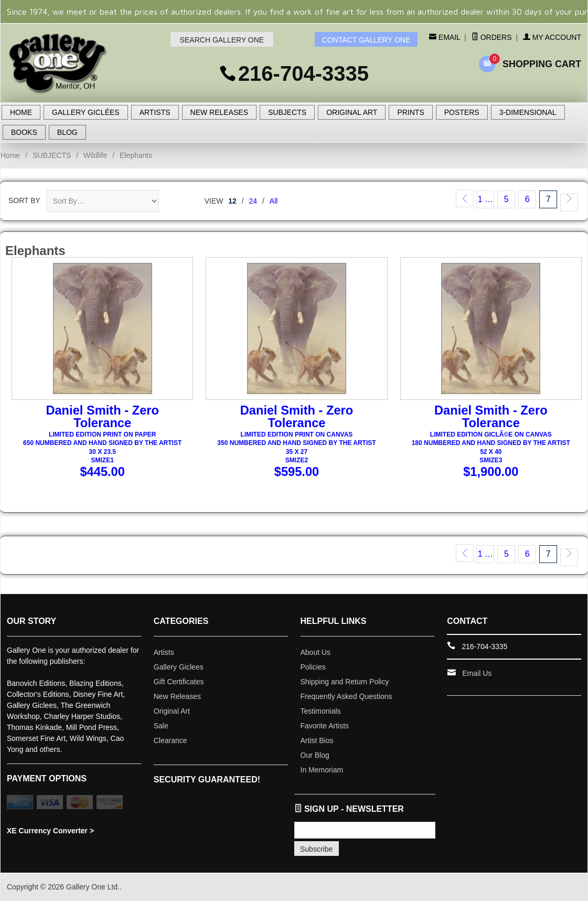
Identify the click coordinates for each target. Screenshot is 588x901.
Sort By (24, 200)
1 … (485, 199)
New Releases (177, 696)
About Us (316, 652)
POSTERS (462, 112)
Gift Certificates (179, 682)
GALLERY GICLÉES (86, 112)
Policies (313, 667)
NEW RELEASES (219, 112)
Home (10, 155)
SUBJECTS (287, 112)
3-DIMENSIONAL (528, 112)
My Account (552, 37)
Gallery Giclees (179, 667)
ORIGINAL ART (352, 112)
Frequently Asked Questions (346, 696)
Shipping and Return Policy (345, 682)
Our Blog (315, 755)
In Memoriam (322, 770)
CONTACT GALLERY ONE (366, 40)
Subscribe (316, 849)
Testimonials (321, 711)
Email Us (477, 673)
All (274, 201)
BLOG (67, 132)
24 (253, 201)
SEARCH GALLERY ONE (222, 40)
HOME (21, 112)
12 (232, 201)
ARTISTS (155, 112)
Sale (161, 726)
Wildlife (95, 155)
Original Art (172, 711)
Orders (492, 37)
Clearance (170, 740)
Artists (164, 652)
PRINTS (410, 112)
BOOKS (24, 132)
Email (448, 37)
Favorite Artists (325, 726)
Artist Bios (317, 740)
